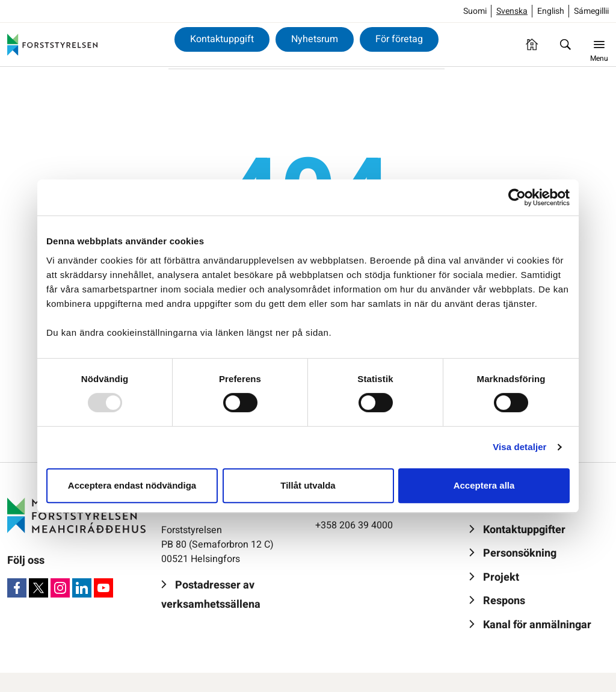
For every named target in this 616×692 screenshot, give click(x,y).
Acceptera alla (484, 485)
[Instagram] (60, 588)
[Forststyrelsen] (52, 45)
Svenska (512, 11)
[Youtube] (103, 588)
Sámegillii (591, 11)
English (551, 11)
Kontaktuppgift (222, 39)
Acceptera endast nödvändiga (132, 485)
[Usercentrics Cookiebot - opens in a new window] (517, 197)
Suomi (475, 11)
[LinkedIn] (82, 588)
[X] (38, 588)
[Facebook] (17, 588)
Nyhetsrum (315, 39)
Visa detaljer (519, 447)
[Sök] (565, 45)
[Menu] (599, 45)
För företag (399, 39)
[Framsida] (532, 45)
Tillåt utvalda (308, 485)
